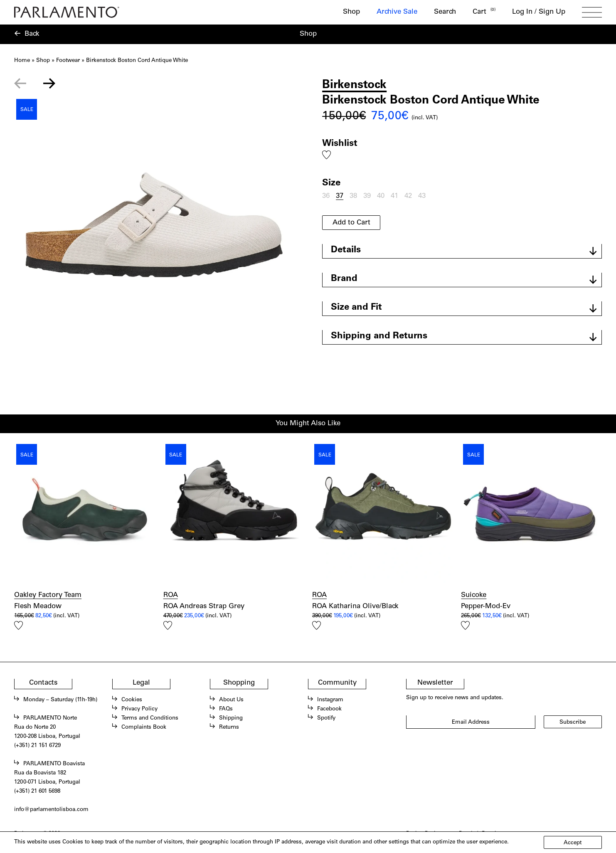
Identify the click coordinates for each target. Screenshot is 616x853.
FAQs (226, 709)
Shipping (231, 718)
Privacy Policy (139, 709)
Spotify (326, 718)
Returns (229, 727)
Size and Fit (356, 308)
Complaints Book (144, 727)
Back (32, 34)
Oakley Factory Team (48, 595)
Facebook (329, 709)
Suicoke (474, 595)
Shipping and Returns (379, 336)
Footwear (68, 61)
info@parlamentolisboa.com (51, 810)
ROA (171, 595)
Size (331, 183)
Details (346, 250)
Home (22, 61)
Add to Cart (351, 223)
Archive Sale (397, 12)
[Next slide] (49, 84)
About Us (231, 700)
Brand (344, 279)
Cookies (132, 700)
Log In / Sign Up (539, 12)
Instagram (330, 700)
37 (340, 196)
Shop (351, 12)
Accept (573, 843)
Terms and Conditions (150, 718)
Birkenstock (354, 86)
